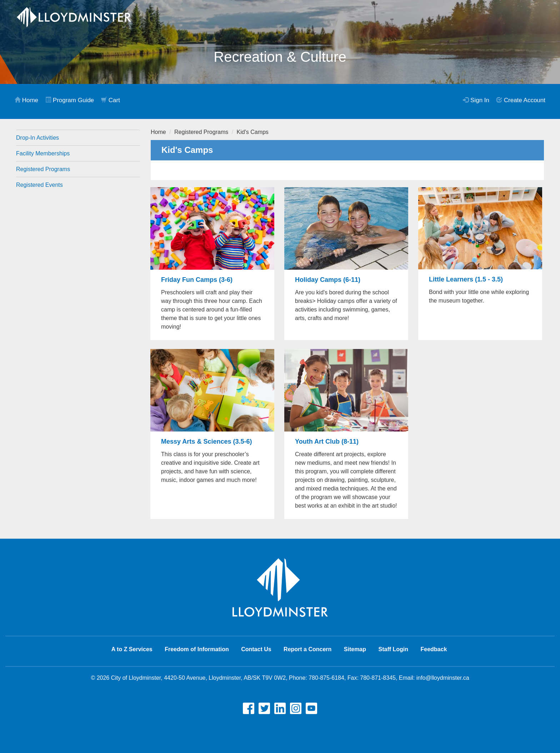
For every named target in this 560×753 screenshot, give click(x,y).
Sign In (476, 100)
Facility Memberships (43, 153)
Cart (111, 100)
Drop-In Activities (37, 138)
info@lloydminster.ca (443, 678)
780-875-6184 (326, 678)
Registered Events (39, 185)
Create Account (521, 100)
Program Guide (70, 100)
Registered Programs (43, 169)
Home (26, 100)
